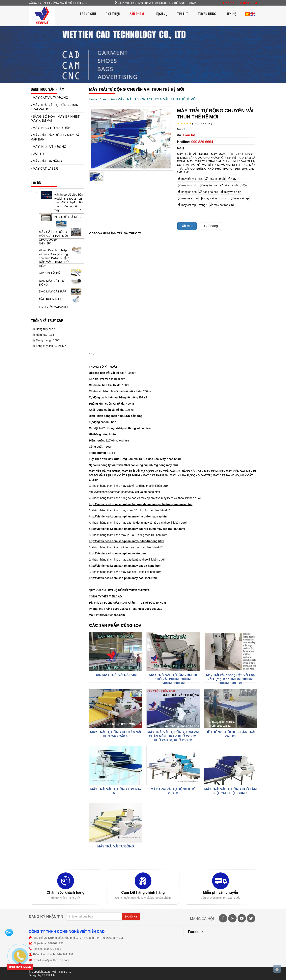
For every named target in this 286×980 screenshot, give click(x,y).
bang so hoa (187, 192)
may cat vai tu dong (214, 198)
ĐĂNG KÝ (131, 917)
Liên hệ (231, 14)
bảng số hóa (209, 192)
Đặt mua (187, 226)
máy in (233, 179)
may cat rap (240, 198)
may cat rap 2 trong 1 (193, 205)
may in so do (187, 185)
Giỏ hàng (211, 226)
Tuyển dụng (207, 14)
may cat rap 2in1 (222, 205)
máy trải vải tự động (234, 185)
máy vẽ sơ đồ (231, 192)
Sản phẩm (138, 14)
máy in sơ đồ (215, 179)
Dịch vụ (162, 14)
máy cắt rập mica (190, 179)
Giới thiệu (113, 14)
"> (90, 354)
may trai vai (209, 185)
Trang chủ (88, 14)
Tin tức (183, 14)
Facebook (196, 932)
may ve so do (188, 198)
